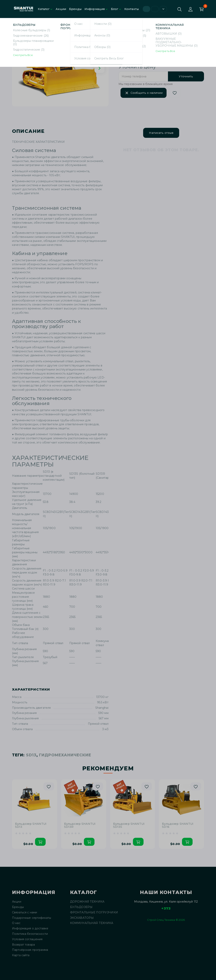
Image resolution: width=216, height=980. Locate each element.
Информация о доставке (30, 928)
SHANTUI (137, 42)
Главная (18, 24)
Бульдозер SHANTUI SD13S (129, 825)
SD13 (31, 755)
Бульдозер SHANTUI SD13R (80, 825)
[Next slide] (99, 68)
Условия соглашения (27, 939)
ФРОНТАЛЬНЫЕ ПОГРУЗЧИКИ (94, 912)
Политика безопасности (30, 934)
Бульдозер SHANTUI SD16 (178, 825)
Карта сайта (21, 955)
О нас (16, 923)
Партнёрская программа (30, 950)
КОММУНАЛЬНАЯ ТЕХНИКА (92, 923)
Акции (61, 9)
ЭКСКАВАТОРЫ (82, 918)
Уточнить (186, 76)
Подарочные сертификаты (32, 918)
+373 (166, 908)
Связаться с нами (25, 912)
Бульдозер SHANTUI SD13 (84, 24)
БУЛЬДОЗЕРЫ (81, 907)
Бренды (75, 9)
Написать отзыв (161, 133)
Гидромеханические (44, 24)
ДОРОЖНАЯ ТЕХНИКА (87, 902)
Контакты (132, 9)
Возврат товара (23, 945)
